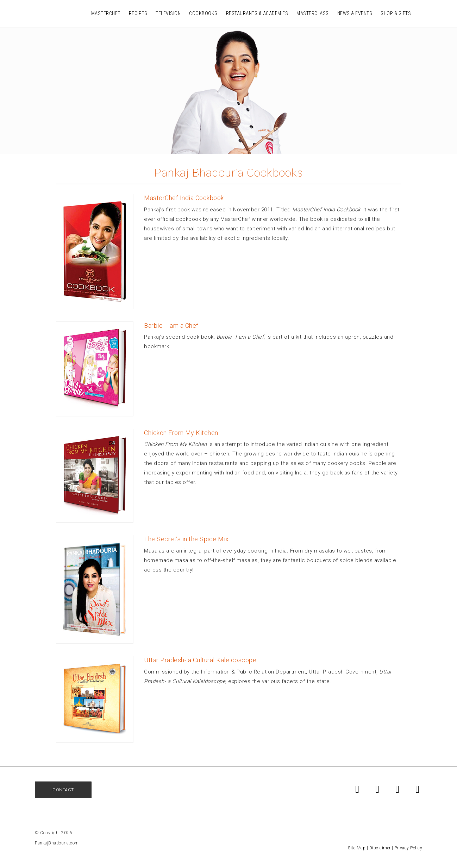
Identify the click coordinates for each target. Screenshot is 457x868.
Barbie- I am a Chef (171, 325)
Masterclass (313, 13)
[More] (207, 570)
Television (168, 13)
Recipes (138, 13)
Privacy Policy (408, 848)
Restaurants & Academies (257, 13)
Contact (63, 790)
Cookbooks (203, 13)
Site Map (357, 848)
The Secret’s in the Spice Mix (186, 539)
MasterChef (106, 13)
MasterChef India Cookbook (184, 198)
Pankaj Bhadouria (45, 13)
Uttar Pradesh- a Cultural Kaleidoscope (200, 660)
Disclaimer (380, 848)
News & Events (355, 13)
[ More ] (303, 239)
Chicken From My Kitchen (181, 433)
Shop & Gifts (396, 13)
